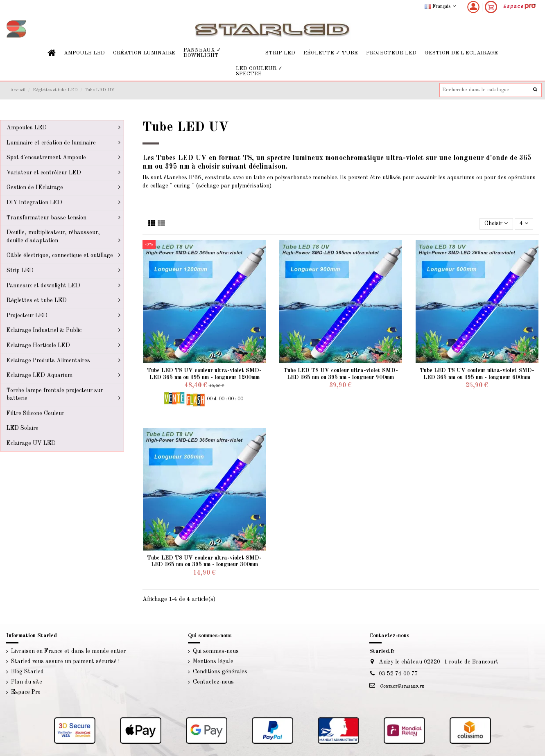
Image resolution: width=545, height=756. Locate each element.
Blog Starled (27, 672)
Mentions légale (213, 661)
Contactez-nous (213, 682)
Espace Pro (26, 692)
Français (441, 7)
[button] (84, 53)
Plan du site (27, 682)
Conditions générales (220, 672)
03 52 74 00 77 (398, 674)
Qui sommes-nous (216, 651)
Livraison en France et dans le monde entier (68, 651)
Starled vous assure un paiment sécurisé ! (65, 661)
